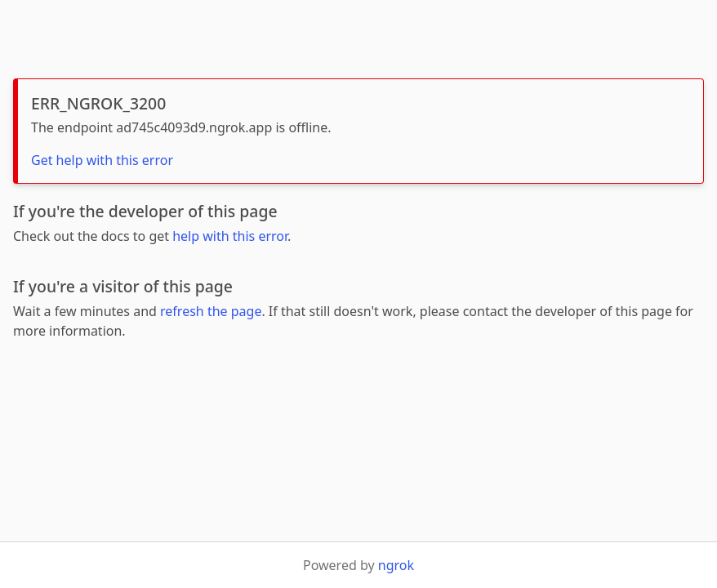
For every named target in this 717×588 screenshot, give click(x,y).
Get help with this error (102, 160)
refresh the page (211, 311)
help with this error (230, 236)
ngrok (396, 565)
